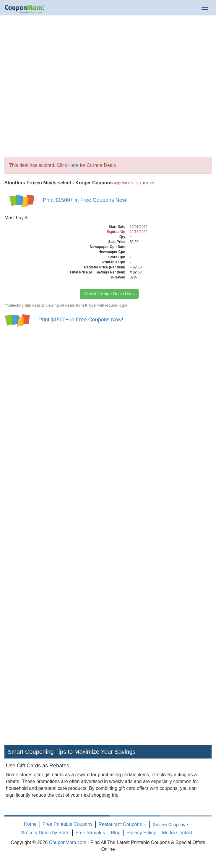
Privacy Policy (141, 833)
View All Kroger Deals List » (109, 294)
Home (30, 824)
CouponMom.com (68, 842)
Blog (116, 833)
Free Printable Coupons (68, 824)
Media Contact (177, 833)
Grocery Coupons (169, 824)
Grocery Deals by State (45, 833)
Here (73, 165)
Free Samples (90, 833)
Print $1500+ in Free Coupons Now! (85, 200)
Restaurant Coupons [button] (122, 824)
